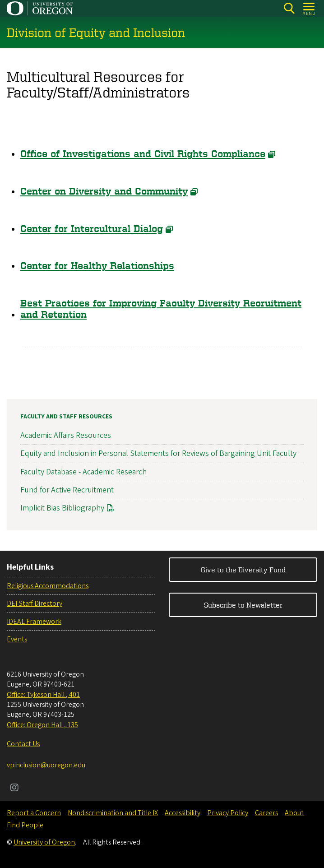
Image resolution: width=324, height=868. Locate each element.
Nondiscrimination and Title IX (113, 813)
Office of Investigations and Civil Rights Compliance (143, 154)
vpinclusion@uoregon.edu (46, 765)
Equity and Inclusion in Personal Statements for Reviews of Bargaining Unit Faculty (158, 453)
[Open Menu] (309, 8)
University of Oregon (44, 842)
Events (17, 639)
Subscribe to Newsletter (243, 605)
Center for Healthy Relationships (97, 266)
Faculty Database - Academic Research (83, 471)
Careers (266, 813)
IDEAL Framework (34, 622)
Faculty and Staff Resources (66, 417)
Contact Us (23, 744)
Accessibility (183, 813)
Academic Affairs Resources (66, 435)
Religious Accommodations (48, 586)
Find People (25, 825)
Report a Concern (34, 813)
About (294, 813)
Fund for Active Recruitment (67, 490)
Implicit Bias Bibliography (62, 508)
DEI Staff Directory (35, 603)
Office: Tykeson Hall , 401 (43, 695)
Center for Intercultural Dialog (92, 228)
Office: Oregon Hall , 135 (42, 725)
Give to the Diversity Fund (243, 570)
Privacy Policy (228, 813)
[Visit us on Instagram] (14, 789)
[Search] (289, 8)
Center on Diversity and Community (104, 191)
